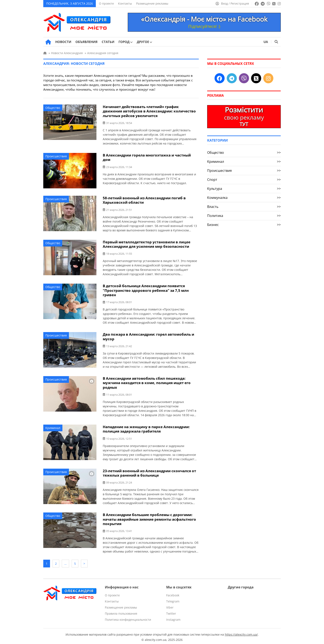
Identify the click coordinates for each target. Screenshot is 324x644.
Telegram (173, 599)
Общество (53, 108)
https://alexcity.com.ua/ (241, 633)
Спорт (244, 180)
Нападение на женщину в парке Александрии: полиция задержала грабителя (146, 428)
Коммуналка (244, 198)
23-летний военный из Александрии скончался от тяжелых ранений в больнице (149, 472)
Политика (244, 216)
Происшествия (56, 156)
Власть (244, 207)
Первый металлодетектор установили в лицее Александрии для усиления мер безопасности (147, 244)
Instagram (173, 618)
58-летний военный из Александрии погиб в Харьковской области (144, 200)
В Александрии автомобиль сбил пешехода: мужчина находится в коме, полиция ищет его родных (147, 382)
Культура (244, 189)
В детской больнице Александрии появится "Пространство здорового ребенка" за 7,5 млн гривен (146, 290)
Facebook (173, 593)
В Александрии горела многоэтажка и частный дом (147, 157)
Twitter (171, 612)
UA (266, 42)
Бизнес (244, 225)
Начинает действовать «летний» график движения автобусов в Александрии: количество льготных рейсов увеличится (149, 111)
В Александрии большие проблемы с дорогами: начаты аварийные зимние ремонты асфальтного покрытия (149, 518)
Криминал (53, 427)
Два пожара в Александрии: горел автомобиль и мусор (148, 336)
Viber (170, 606)
